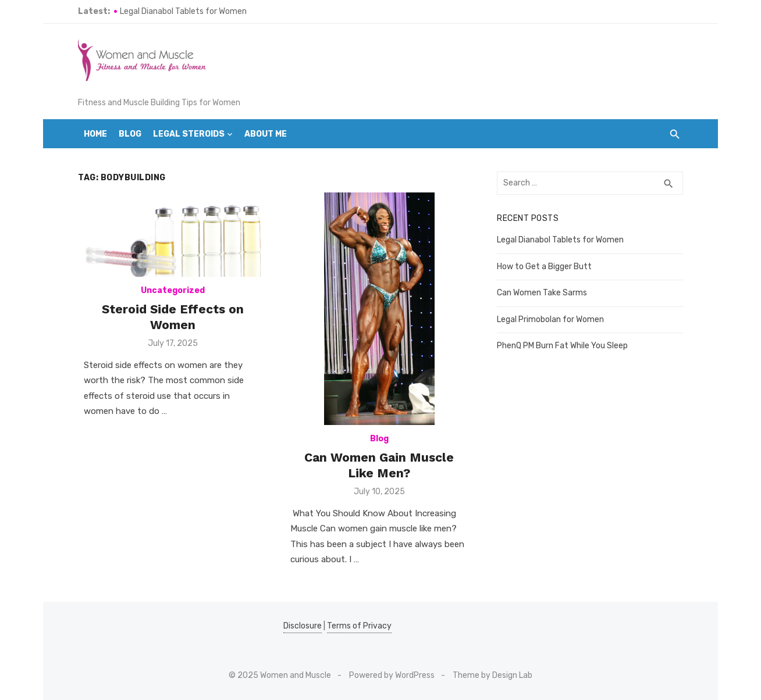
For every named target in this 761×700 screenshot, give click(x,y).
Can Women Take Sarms (542, 293)
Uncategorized (173, 290)
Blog (130, 134)
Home (95, 134)
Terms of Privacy (359, 626)
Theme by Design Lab (492, 675)
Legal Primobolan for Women (550, 319)
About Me (266, 134)
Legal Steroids (189, 134)
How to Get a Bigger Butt (544, 267)
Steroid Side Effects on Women (173, 317)
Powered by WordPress (392, 675)
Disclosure (303, 626)
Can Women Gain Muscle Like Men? (379, 465)
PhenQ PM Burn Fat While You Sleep (562, 346)
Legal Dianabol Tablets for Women (183, 11)
